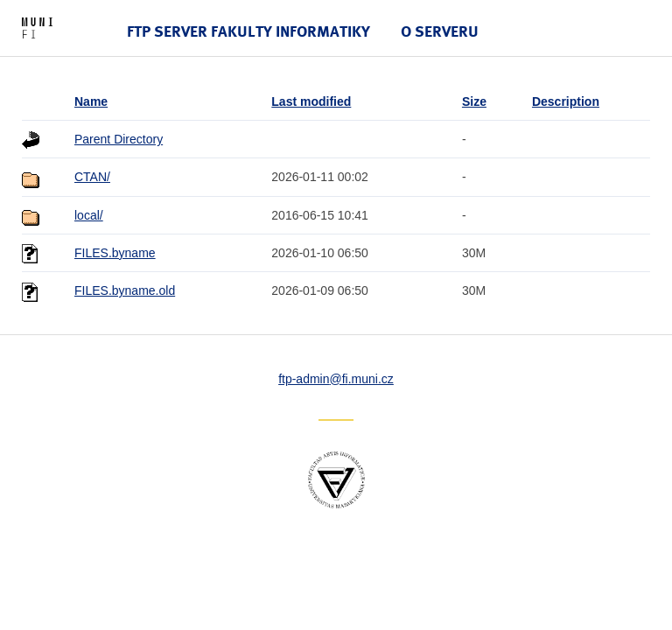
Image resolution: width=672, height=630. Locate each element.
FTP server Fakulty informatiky (248, 31)
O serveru (440, 31)
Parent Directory (119, 139)
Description (566, 101)
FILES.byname (115, 253)
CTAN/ (92, 177)
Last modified (311, 101)
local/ (89, 215)
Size (474, 101)
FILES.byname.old (125, 290)
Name (91, 101)
